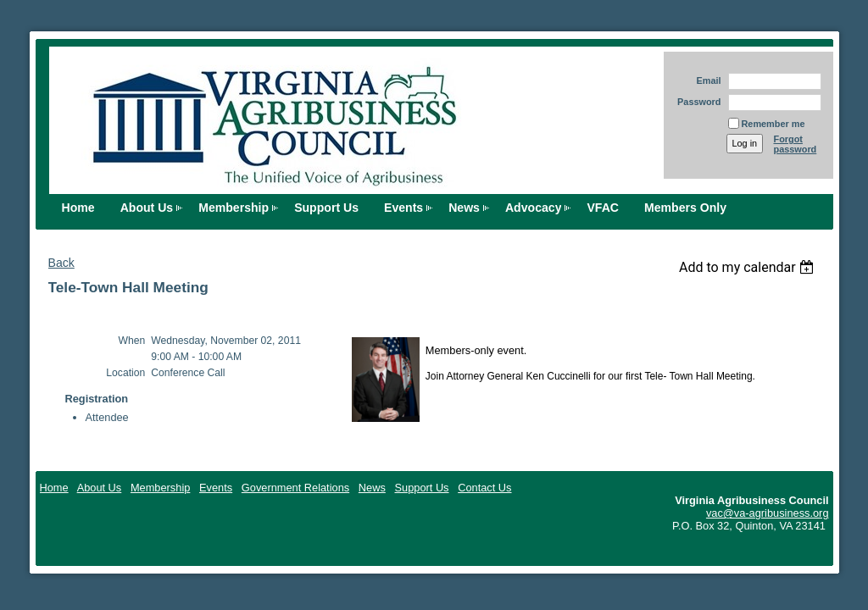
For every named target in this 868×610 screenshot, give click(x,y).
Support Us (326, 208)
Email (705, 80)
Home (78, 208)
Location (125, 373)
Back (61, 263)
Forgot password (796, 144)
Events (403, 208)
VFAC (603, 208)
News (464, 208)
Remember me (773, 124)
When (132, 341)
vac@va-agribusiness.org (768, 513)
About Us (147, 208)
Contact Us (484, 488)
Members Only (685, 208)
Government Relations (295, 488)
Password (696, 102)
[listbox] (749, 267)
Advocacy (534, 208)
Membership (234, 208)
